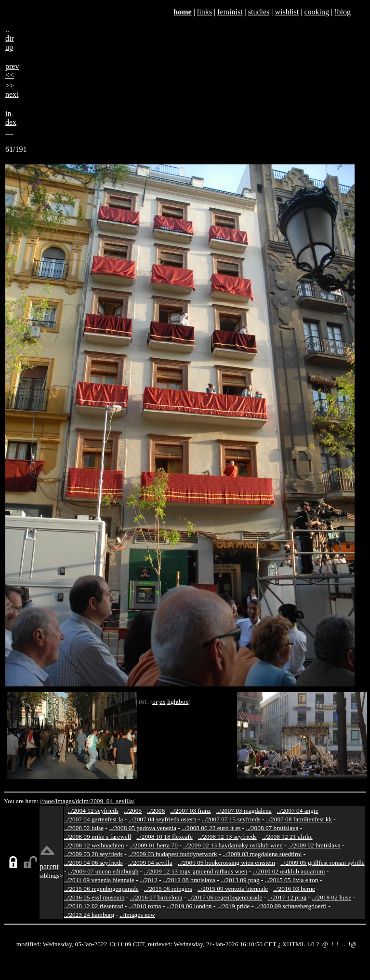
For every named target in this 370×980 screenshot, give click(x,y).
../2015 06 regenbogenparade (101, 889)
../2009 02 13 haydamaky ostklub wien (233, 845)
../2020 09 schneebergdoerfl (291, 906)
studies (259, 12)
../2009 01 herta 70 (153, 845)
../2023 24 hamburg (89, 915)
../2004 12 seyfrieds (93, 811)
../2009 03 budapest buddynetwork (173, 854)
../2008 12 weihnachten (94, 845)
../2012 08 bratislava (189, 880)
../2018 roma (145, 906)
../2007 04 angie (298, 811)
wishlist (287, 12)
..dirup (10, 38)
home (182, 12)
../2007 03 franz (190, 811)
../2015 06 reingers (168, 889)
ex (163, 702)
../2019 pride (234, 906)
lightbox (178, 702)
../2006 (156, 811)
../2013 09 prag (240, 880)
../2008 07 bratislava (272, 828)
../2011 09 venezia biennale (99, 880)
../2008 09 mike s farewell (98, 837)
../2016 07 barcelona (156, 897)
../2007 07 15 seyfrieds (231, 819)
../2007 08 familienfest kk (299, 819)
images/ (66, 801)
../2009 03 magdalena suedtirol (262, 854)
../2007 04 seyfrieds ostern (163, 819)
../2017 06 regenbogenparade (225, 897)
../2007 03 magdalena (244, 811)
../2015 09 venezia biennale (233, 889)
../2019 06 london (189, 906)
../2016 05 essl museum (94, 897)
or (155, 702)
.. (344, 944)
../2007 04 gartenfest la (94, 819)
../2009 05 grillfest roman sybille (323, 863)
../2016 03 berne (294, 889)
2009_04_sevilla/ (112, 801)
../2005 (133, 811)
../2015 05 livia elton (292, 880)
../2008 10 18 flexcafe (165, 837)
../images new (137, 915)
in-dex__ (11, 122)
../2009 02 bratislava (314, 845)
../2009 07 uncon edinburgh (103, 871)
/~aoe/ (48, 801)
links (205, 12)
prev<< (12, 71)
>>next (12, 90)
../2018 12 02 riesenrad (94, 906)
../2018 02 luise (331, 897)
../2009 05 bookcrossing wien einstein (226, 863)
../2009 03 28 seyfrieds (93, 854)
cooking (317, 12)
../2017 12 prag (287, 897)
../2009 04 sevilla (150, 863)
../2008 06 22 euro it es (211, 828)
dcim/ (83, 801)
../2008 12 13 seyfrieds (227, 837)
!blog (343, 12)
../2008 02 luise (84, 828)
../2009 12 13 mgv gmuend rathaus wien (196, 871)
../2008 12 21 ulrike (287, 837)
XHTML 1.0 (298, 944)
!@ (352, 944)
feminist (230, 12)
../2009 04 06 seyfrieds (93, 863)
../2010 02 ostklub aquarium (289, 871)
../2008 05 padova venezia (143, 828)
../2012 (149, 880)
